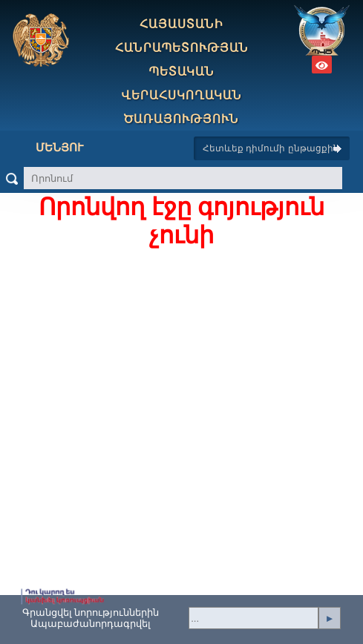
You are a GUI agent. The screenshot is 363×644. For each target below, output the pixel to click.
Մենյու (48, 148)
